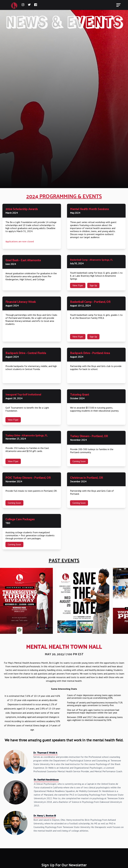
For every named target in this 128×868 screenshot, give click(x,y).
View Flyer (78, 285)
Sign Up (93, 285)
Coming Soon (79, 461)
